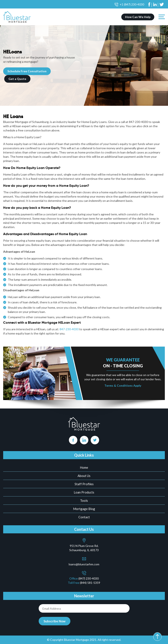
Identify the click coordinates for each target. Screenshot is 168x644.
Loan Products (84, 492)
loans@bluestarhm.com (84, 564)
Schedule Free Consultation (27, 71)
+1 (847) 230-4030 (132, 4)
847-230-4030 (69, 329)
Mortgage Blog (84, 509)
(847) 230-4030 (89, 578)
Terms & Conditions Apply (123, 385)
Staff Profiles (84, 484)
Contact (84, 517)
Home (84, 467)
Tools (84, 500)
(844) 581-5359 (90, 583)
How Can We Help (138, 17)
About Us (84, 476)
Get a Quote (17, 79)
